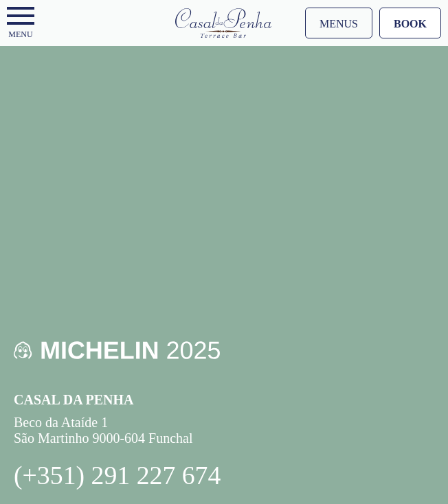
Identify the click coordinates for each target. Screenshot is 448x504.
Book (410, 24)
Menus (339, 24)
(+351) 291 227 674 (117, 475)
